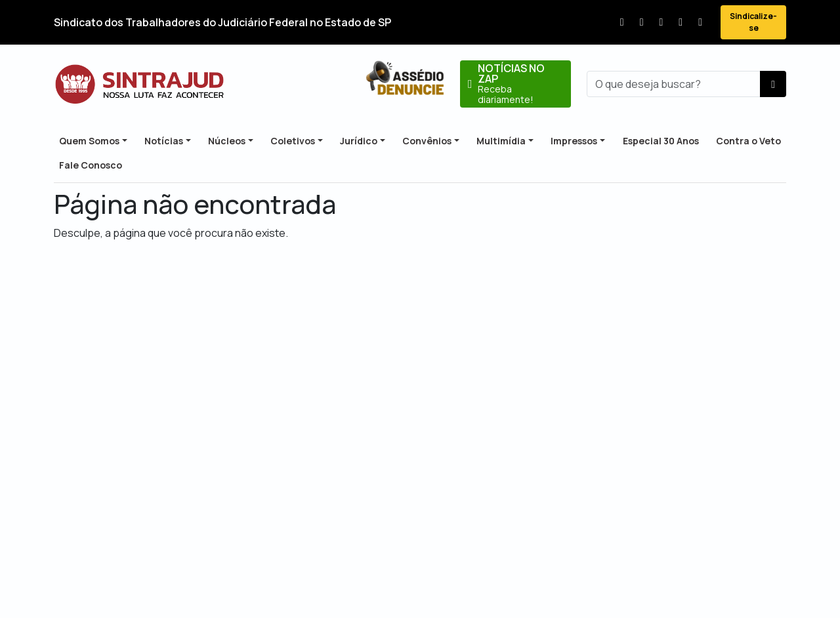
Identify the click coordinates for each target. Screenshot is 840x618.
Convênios (427, 141)
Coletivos (293, 141)
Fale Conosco (91, 165)
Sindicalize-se (753, 22)
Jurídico (359, 141)
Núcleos (227, 141)
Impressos (574, 141)
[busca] (674, 84)
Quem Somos (89, 141)
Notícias (164, 141)
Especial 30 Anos (661, 141)
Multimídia (501, 141)
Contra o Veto (748, 141)
